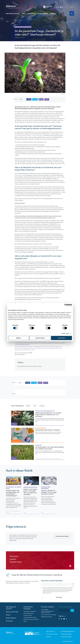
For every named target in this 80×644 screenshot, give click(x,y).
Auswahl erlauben (40, 338)
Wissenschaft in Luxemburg (13, 14)
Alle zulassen (61, 338)
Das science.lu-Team (55, 633)
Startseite (72, 22)
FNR (36, 424)
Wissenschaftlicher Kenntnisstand (45, 411)
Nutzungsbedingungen (68, 630)
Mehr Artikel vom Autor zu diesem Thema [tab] (31, 366)
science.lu (23, 38)
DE (71, 7)
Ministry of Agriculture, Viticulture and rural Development (48, 458)
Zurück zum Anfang (68, 640)
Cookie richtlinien (67, 635)
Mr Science (53, 14)
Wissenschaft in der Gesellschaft (31, 618)
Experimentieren (31, 14)
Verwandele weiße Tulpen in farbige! (48, 430)
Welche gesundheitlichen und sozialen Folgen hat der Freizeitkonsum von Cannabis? (48, 415)
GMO (35, 406)
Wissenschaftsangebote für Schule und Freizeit (48, 611)
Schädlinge (38, 445)
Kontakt (52, 635)
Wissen (24, 14)
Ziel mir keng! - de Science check (14, 488)
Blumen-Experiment (41, 428)
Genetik (28, 406)
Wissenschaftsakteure (29, 612)
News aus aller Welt (12, 611)
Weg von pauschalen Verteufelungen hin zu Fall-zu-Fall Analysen (39, 135)
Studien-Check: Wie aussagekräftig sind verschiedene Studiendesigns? (13, 493)
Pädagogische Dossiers (47, 616)
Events (25, 620)
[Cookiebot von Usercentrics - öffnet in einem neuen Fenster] (66, 305)
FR (73, 7)
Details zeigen (65, 333)
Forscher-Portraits (28, 614)
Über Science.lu (54, 630)
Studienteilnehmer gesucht (30, 616)
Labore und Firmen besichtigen (49, 614)
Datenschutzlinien (67, 633)
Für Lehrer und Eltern (43, 14)
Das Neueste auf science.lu (11, 607)
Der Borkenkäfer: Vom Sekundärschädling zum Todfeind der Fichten (49, 448)
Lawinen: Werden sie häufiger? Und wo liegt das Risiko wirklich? (49, 492)
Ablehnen (19, 338)
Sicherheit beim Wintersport (46, 488)
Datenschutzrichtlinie (47, 592)
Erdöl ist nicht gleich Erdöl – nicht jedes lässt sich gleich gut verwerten (30, 492)
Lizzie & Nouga (45, 608)
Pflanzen (42, 406)
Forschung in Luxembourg (30, 610)
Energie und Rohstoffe (30, 487)
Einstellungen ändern (62, 536)
